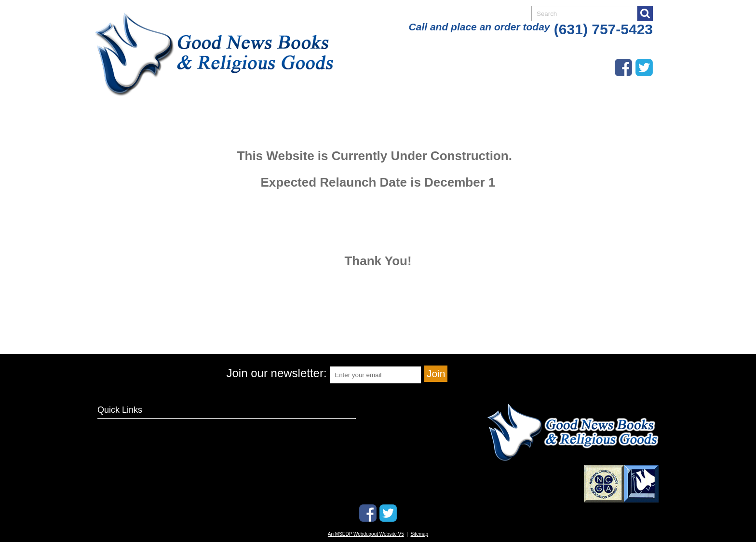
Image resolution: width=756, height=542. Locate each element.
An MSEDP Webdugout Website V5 (366, 534)
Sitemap (419, 534)
